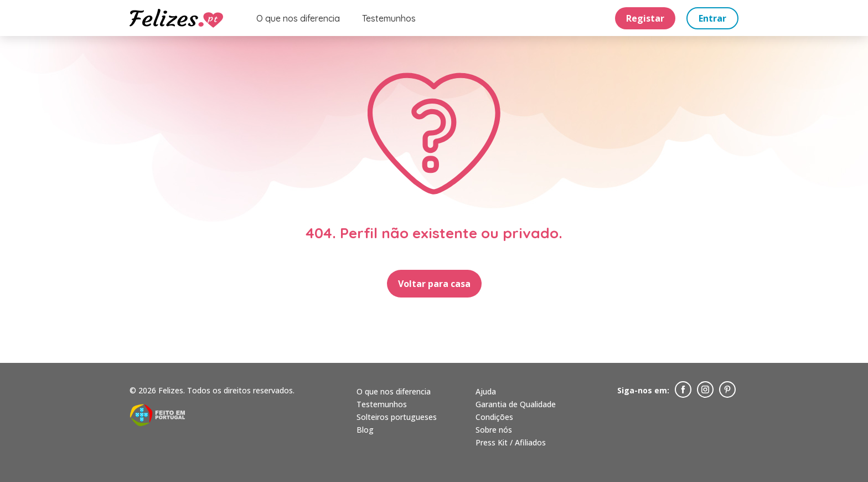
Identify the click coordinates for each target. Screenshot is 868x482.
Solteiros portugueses (397, 417)
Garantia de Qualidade (516, 404)
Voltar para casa (434, 284)
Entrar (712, 18)
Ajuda (486, 391)
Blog (365, 430)
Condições (494, 417)
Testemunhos (389, 18)
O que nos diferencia (298, 18)
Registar (645, 18)
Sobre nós (494, 430)
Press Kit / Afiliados (511, 442)
